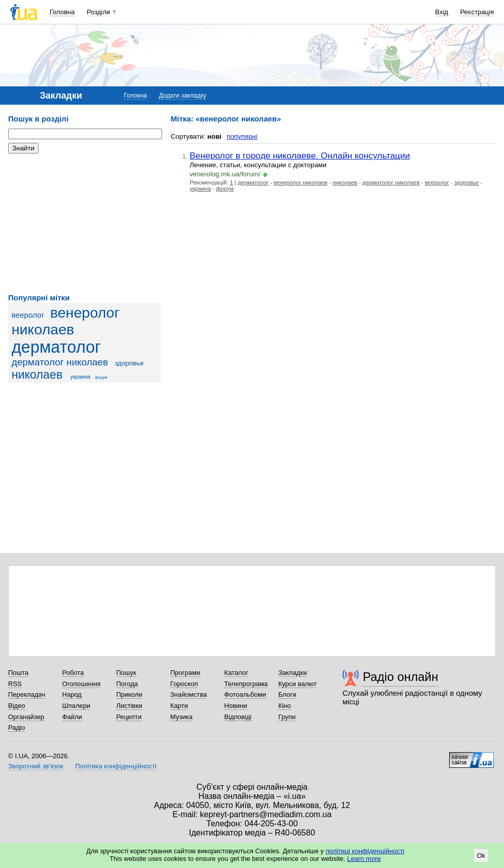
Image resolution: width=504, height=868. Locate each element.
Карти (179, 706)
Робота (73, 673)
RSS (15, 684)
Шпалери (76, 706)
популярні (242, 136)
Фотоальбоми (245, 694)
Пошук (126, 673)
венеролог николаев (66, 321)
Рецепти (129, 717)
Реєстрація (477, 12)
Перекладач (27, 694)
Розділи (99, 12)
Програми (185, 673)
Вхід (442, 12)
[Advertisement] (84, 224)
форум (101, 377)
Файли (72, 717)
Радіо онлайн (401, 677)
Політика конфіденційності (116, 766)
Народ (72, 694)
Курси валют (298, 684)
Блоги (287, 694)
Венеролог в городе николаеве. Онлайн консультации (300, 156)
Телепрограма (246, 684)
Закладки (293, 673)
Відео (17, 706)
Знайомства (188, 694)
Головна (62, 12)
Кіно (285, 706)
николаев (37, 375)
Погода (127, 684)
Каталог (236, 673)
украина (80, 377)
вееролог (28, 315)
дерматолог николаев (60, 362)
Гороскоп (184, 684)
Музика (181, 717)
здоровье (129, 363)
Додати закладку (183, 96)
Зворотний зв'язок (36, 766)
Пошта (18, 673)
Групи (287, 717)
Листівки (129, 706)
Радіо (17, 727)
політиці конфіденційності (365, 851)
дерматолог (56, 347)
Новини (235, 706)
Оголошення (81, 684)
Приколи (129, 694)
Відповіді (238, 717)
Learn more (364, 859)
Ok (481, 856)
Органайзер (26, 717)
